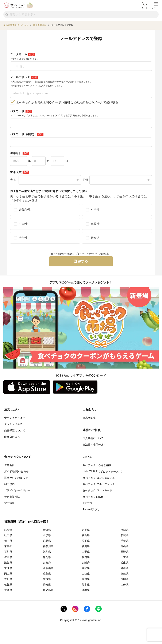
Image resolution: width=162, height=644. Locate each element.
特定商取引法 (12, 497)
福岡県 (125, 579)
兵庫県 (125, 563)
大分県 (125, 585)
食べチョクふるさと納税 (97, 465)
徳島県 (125, 574)
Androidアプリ (91, 509)
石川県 (8, 552)
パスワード (55, 113)
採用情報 (9, 503)
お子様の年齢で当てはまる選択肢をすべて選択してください (49, 191)
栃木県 (8, 541)
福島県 (86, 535)
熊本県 (86, 585)
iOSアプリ (89, 503)
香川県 (8, 579)
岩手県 (86, 530)
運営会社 (9, 465)
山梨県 (86, 552)
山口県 (86, 574)
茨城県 (125, 535)
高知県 (86, 579)
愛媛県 (47, 579)
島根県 (125, 568)
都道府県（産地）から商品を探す (27, 522)
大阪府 (86, 563)
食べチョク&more (93, 497)
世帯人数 (20, 172)
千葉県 (125, 541)
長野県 (125, 552)
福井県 (47, 552)
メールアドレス (51, 81)
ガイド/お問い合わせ (16, 472)
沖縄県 (86, 590)
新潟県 (86, 546)
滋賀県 (8, 563)
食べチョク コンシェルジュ (99, 478)
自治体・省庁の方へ (94, 445)
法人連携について (93, 438)
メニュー (156, 6)
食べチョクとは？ (15, 418)
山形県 (47, 535)
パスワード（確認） (27, 134)
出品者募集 (89, 418)
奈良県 (8, 568)
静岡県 (47, 557)
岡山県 (8, 574)
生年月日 (20, 153)
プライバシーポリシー (87, 254)
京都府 (47, 563)
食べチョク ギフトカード (97, 490)
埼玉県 (86, 541)
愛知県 (86, 557)
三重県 (125, 557)
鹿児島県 (48, 590)
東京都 (8, 546)
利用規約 (69, 254)
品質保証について (15, 430)
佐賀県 (8, 585)
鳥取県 (86, 568)
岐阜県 (8, 557)
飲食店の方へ (12, 437)
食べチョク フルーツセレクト (100, 484)
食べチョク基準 (13, 424)
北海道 (8, 530)
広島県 (47, 574)
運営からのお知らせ (16, 478)
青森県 (47, 530)
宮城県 (125, 530)
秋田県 (8, 535)
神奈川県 (48, 546)
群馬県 (47, 541)
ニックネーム (25, 56)
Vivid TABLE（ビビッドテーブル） (103, 472)
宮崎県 (8, 590)
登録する (81, 261)
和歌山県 (48, 568)
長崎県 (47, 585)
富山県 (125, 546)
